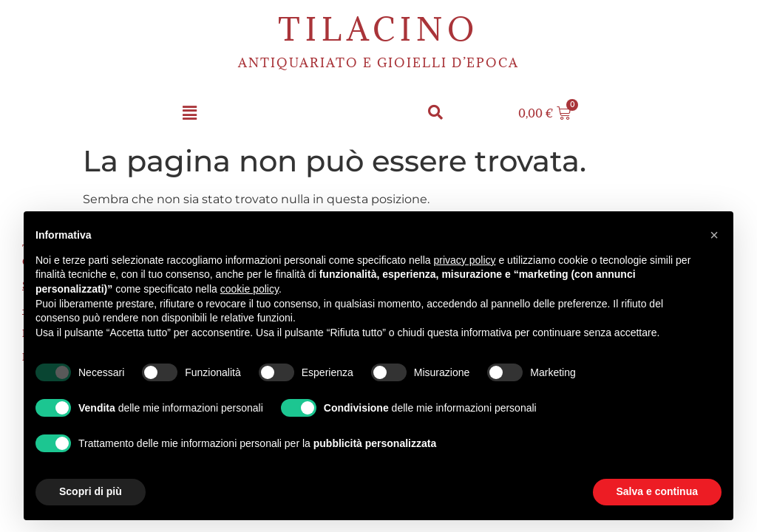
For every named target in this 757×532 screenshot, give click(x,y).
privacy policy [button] (465, 260)
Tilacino (378, 29)
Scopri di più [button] (91, 491)
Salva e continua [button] (657, 491)
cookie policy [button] (249, 289)
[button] (189, 113)
